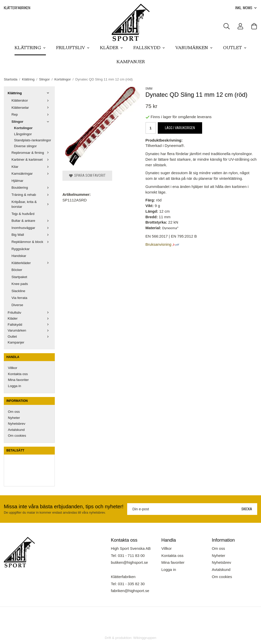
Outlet (235, 48)
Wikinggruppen (145, 638)
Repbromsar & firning (31, 153)
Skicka (247, 509)
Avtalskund (16, 430)
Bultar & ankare (31, 221)
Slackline (18, 291)
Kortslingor (23, 128)
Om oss (14, 412)
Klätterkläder (31, 263)
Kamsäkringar (31, 174)
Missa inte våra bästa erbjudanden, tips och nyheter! (64, 506)
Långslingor (23, 134)
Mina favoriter (18, 380)
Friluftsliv (73, 48)
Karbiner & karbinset (31, 160)
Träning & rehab (31, 195)
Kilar (31, 167)
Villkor (13, 368)
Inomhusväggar (31, 228)
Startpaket (19, 277)
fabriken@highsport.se (130, 591)
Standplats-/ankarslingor (32, 140)
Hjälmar (17, 181)
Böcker (17, 270)
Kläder (112, 48)
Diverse (17, 305)
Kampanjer (131, 62)
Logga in (15, 386)
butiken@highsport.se (129, 562)
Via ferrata (19, 298)
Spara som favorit (87, 175)
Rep (31, 114)
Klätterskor (31, 100)
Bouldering (31, 188)
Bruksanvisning (159, 244)
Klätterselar (31, 108)
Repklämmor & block (31, 242)
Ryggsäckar (21, 249)
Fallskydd (149, 48)
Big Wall (31, 235)
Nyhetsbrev (17, 424)
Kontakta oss (18, 374)
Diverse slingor (25, 146)
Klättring (30, 48)
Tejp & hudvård (23, 214)
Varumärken (194, 48)
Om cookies (17, 436)
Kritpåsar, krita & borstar (31, 204)
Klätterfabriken (17, 8)
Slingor (31, 122)
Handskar (19, 256)
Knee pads (20, 284)
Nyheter (14, 418)
